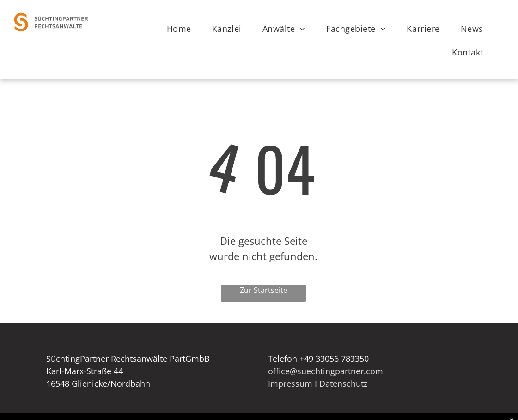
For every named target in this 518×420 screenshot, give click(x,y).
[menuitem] (183, 29)
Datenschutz (343, 383)
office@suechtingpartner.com (326, 371)
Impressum (290, 383)
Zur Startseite (264, 290)
